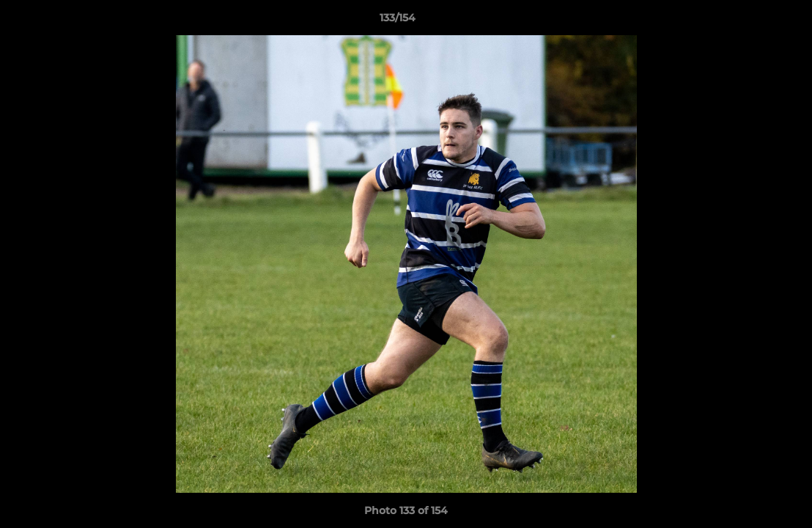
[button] (750, 21)
